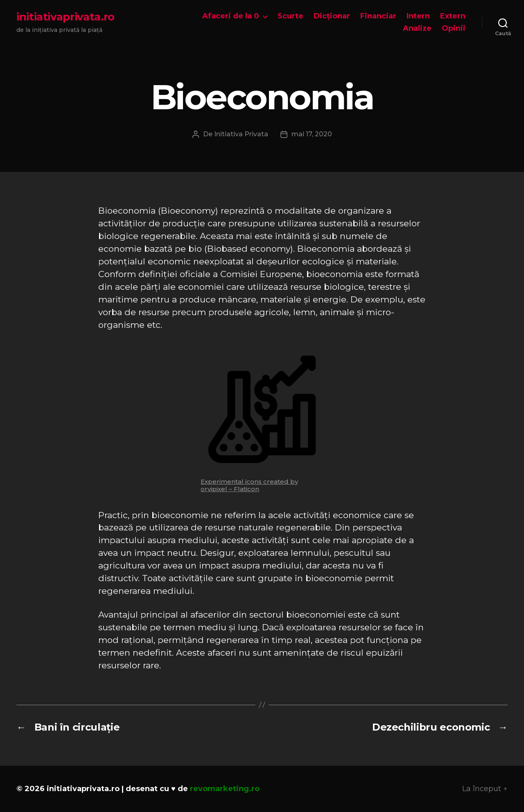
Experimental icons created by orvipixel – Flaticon (249, 485)
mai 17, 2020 (312, 134)
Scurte (290, 16)
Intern (418, 16)
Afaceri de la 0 (231, 16)
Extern (453, 16)
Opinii (454, 28)
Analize (417, 28)
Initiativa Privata (241, 134)
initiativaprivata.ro (65, 17)
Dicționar (332, 16)
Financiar (378, 16)
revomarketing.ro (225, 789)
